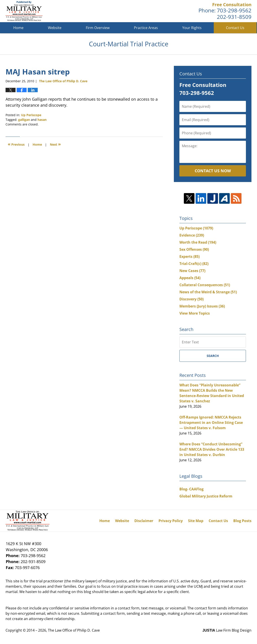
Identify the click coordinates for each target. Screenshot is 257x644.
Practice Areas (146, 28)
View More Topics (195, 313)
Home (18, 28)
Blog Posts (242, 521)
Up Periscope (31, 115)
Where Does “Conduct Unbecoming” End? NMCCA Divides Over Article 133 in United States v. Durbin (212, 449)
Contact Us (235, 28)
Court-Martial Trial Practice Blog (24, 11)
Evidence (192, 235)
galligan (24, 120)
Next (55, 144)
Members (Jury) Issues (202, 306)
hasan (42, 120)
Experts (189, 256)
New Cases (192, 271)
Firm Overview (98, 28)
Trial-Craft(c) (194, 264)
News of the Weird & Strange (208, 292)
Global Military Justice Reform (206, 496)
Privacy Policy (171, 521)
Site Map (196, 521)
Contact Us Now (213, 171)
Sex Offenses (194, 249)
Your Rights (192, 28)
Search (213, 356)
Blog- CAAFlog (191, 489)
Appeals (190, 278)
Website (55, 28)
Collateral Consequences (205, 285)
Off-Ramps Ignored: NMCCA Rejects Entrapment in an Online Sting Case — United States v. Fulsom (211, 423)
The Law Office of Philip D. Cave (74, 630)
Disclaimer (144, 521)
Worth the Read (198, 242)
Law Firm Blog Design (227, 630)
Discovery (191, 299)
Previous (16, 144)
